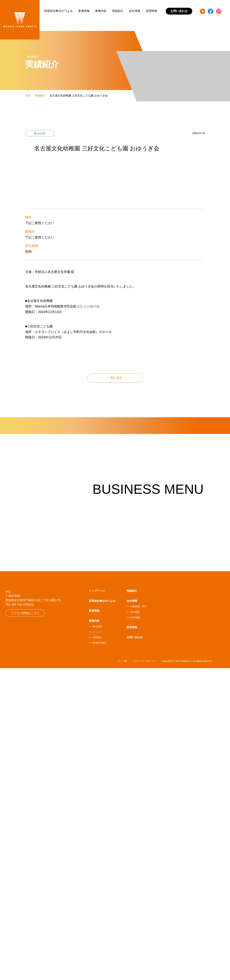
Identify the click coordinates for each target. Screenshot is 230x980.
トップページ (97, 902)
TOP (28, 96)
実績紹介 (118, 11)
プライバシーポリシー (144, 973)
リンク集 (122, 973)
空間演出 (97, 949)
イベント (97, 943)
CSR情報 (135, 929)
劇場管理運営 (100, 954)
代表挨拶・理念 (138, 918)
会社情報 (135, 11)
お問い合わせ (135, 948)
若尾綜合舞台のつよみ (58, 11)
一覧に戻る (115, 612)
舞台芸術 (97, 938)
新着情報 (84, 11)
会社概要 (135, 923)
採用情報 (151, 11)
